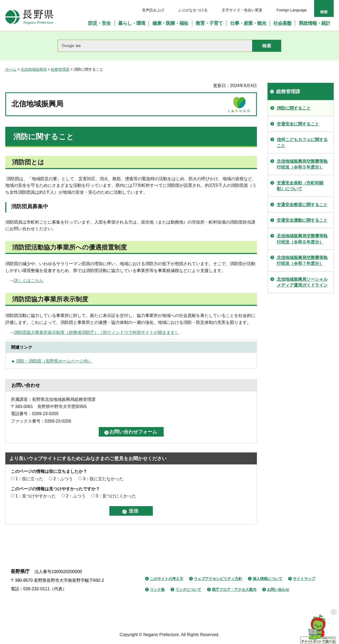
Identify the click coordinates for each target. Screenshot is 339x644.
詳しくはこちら (29, 281)
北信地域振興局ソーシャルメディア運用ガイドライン (302, 282)
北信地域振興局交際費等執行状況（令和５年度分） (302, 164)
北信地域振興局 (34, 69)
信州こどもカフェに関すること (302, 142)
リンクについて (188, 589)
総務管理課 (60, 69)
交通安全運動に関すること (302, 220)
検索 (324, 12)
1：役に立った (29, 479)
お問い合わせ (278, 589)
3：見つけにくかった (116, 496)
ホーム (11, 69)
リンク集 (157, 589)
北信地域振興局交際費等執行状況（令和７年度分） (302, 260)
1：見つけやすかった (36, 496)
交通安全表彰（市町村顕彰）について (300, 186)
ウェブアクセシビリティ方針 (218, 579)
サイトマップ (304, 579)
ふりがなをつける (193, 10)
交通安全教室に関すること (302, 205)
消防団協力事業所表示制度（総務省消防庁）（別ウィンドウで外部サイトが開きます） (96, 332)
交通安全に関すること (298, 124)
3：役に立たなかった (103, 479)
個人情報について (267, 579)
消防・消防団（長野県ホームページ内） (54, 361)
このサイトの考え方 (167, 579)
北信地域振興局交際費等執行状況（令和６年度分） (302, 239)
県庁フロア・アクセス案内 (234, 589)
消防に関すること (294, 108)
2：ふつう (63, 479)
